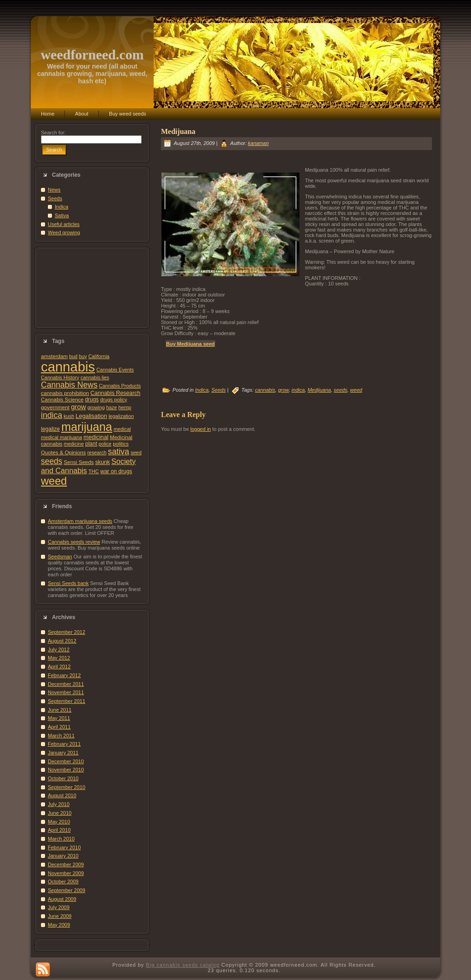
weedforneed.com (92, 55)
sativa (119, 452)
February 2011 (64, 744)
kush (69, 416)
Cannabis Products (120, 386)
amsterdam (54, 356)
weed (54, 481)
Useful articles (64, 224)
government (55, 407)
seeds (52, 461)
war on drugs (116, 471)
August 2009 (62, 899)
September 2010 (66, 787)
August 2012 (62, 641)
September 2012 (66, 632)
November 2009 (66, 873)
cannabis (68, 367)
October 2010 (63, 778)
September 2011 (66, 701)
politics (121, 444)
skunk (103, 462)
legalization (121, 416)
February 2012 (64, 675)
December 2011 (66, 684)
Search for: (53, 133)
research (97, 452)
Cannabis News (69, 385)
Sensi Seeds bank (68, 583)
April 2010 (59, 830)
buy (83, 356)
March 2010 (61, 839)
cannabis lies (95, 377)
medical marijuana (61, 437)
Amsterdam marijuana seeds (80, 521)
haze (112, 407)
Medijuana (178, 131)
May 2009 (59, 925)
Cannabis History (60, 377)
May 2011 (59, 718)
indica (52, 415)
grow (78, 407)
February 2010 (64, 847)
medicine (74, 444)
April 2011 (59, 727)
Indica (61, 207)
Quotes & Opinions (63, 452)
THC (94, 471)
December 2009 (66, 864)
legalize (50, 429)
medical (122, 429)
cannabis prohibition (65, 393)
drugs (92, 400)
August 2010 (62, 795)
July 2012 (59, 649)
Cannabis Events (115, 370)
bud (73, 356)
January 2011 (63, 753)
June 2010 (60, 813)
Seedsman (60, 557)
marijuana (87, 427)
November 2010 (66, 770)
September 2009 (66, 890)
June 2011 (60, 710)
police (105, 444)
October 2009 (63, 881)
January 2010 (63, 856)
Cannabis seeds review (74, 542)
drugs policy (114, 400)
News (54, 190)
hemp (125, 407)
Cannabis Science (62, 400)
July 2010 (59, 804)
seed (136, 452)
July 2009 (59, 907)
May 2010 (59, 822)
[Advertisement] (92, 288)
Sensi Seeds (79, 462)
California (99, 356)
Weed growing (64, 232)
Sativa (62, 215)
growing (96, 407)
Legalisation (91, 416)
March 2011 (61, 736)
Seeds (55, 198)
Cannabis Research (116, 393)
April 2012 (59, 667)
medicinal (96, 437)
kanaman (258, 143)
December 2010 (66, 761)
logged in (201, 429)
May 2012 (59, 658)
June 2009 (60, 916)
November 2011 (66, 692)
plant (91, 444)
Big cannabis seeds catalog (183, 965)
